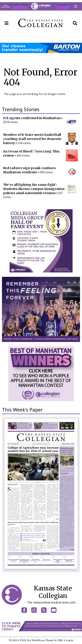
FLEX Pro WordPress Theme (37, 640)
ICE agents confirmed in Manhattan (32, 118)
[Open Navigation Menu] (7, 23)
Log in (70, 640)
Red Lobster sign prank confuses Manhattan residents (29, 170)
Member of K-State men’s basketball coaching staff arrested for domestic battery (32, 139)
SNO (60, 640)
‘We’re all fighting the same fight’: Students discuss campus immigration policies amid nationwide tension (34, 189)
